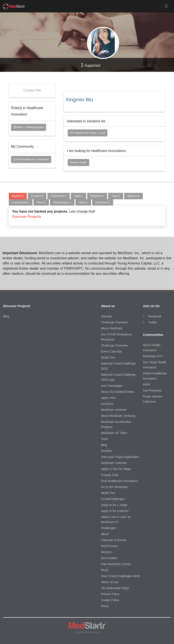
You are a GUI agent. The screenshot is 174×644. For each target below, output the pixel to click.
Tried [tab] (116, 196)
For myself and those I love (88, 133)
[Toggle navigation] (166, 6)
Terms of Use (110, 582)
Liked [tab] (78, 196)
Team (105, 439)
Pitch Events (109, 546)
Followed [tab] (97, 196)
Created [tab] (37, 196)
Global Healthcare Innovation (31, 159)
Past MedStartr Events (116, 564)
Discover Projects (27, 217)
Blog (6, 316)
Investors (107, 404)
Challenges (108, 528)
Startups (106, 316)
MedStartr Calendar (114, 463)
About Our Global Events (117, 392)
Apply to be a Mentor (115, 511)
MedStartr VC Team (114, 433)
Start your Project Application (120, 457)
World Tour (108, 357)
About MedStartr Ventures (118, 416)
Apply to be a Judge (114, 505)
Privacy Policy (110, 594)
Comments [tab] (59, 196)
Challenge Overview (114, 322)
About (105, 534)
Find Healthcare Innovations (119, 481)
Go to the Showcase (114, 487)
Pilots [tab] (41, 202)
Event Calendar (111, 351)
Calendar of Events (114, 540)
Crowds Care (110, 475)
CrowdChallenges (113, 499)
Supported (90, 65)
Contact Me (32, 90)
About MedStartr (112, 328)
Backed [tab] (18, 196)
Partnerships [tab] (62, 202)
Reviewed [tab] (103, 202)
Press (105, 606)
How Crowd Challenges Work (120, 576)
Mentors (106, 552)
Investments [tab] (21, 202)
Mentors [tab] (134, 196)
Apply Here (108, 398)
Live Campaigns (112, 386)
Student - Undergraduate (29, 127)
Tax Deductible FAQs (115, 588)
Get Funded (109, 558)
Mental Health (78, 162)
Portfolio (106, 451)
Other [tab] (83, 202)
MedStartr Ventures (114, 410)
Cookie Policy (110, 600)
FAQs (105, 570)
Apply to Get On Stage (116, 469)
